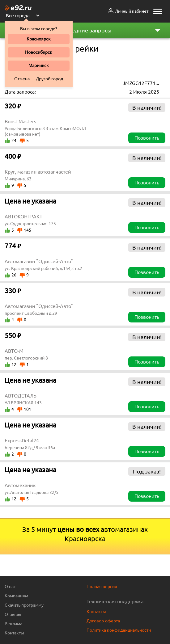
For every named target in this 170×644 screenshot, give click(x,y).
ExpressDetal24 (22, 440)
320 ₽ (13, 106)
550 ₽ (13, 335)
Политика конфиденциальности (119, 630)
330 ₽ (13, 290)
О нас (10, 587)
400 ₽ (13, 156)
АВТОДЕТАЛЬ (21, 396)
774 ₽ (13, 246)
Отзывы (13, 614)
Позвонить (147, 138)
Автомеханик (20, 485)
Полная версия (102, 587)
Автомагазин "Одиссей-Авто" (39, 261)
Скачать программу (24, 605)
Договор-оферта (103, 621)
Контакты (14, 633)
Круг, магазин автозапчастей (38, 172)
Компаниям (16, 596)
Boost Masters (20, 121)
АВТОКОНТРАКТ (23, 217)
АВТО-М (14, 351)
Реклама (13, 624)
